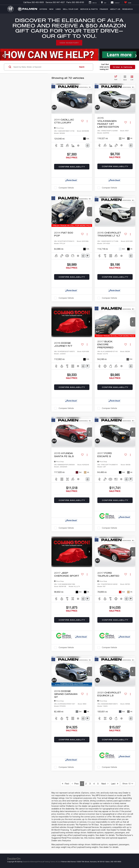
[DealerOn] (14, 859)
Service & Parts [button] (89, 9)
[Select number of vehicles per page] (128, 784)
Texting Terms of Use (52, 862)
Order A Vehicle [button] (123, 67)
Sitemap (34, 862)
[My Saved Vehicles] (128, 3)
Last (115, 784)
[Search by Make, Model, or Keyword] (45, 67)
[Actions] (87, 121)
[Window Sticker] (88, 256)
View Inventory (69, 43)
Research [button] (128, 9)
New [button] (51, 9)
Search (82, 67)
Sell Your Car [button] (70, 9)
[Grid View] (124, 78)
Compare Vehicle (66, 188)
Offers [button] (43, 9)
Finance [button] (104, 9)
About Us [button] (115, 9)
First (66, 784)
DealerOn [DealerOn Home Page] (26, 862)
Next (105, 784)
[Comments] (88, 145)
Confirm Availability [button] (72, 167)
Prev (75, 784)
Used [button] (58, 9)
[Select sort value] (117, 78)
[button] (89, 99)
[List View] (132, 78)
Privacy (41, 862)
